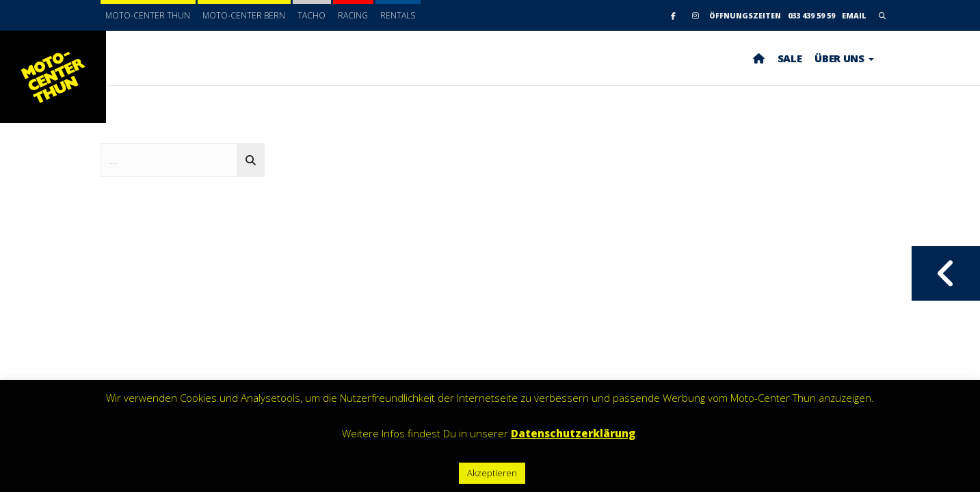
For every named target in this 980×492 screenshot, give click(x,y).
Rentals (398, 15)
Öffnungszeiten (745, 15)
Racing (353, 15)
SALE (790, 58)
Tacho (312, 15)
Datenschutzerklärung (573, 433)
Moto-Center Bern (244, 15)
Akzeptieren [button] (492, 473)
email (854, 15)
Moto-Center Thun (148, 15)
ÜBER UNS (844, 58)
